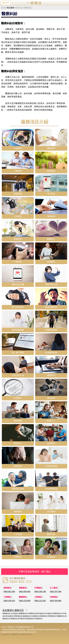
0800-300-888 (56, 601)
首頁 (3, 8)
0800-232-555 (40, 601)
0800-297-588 (56, 592)
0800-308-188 (40, 592)
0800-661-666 (9, 592)
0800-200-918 (9, 601)
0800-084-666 (25, 592)
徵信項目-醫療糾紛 (24, 8)
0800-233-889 (25, 601)
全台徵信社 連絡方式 (13, 610)
